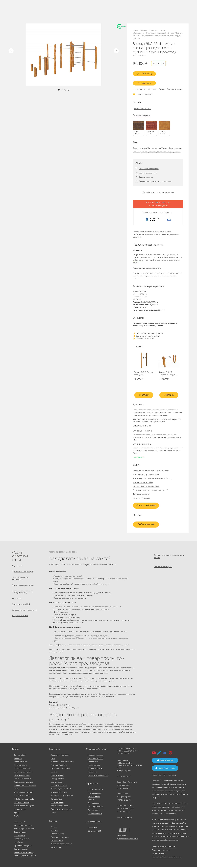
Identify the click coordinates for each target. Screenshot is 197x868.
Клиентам (53, 822)
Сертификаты (93, 762)
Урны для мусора (21, 766)
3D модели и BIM (94, 832)
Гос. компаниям (84, 12)
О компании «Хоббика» (95, 750)
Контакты (48, 14)
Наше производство (36, 11)
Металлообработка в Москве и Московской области (152, 478)
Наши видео (93, 828)
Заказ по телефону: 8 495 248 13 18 (148, 333)
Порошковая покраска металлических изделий (150, 490)
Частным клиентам (85, 10)
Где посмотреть (57, 841)
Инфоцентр (40, 14)
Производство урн (95, 814)
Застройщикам (101, 12)
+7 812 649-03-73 (119, 12)
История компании (95, 756)
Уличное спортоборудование (25, 786)
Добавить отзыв (146, 524)
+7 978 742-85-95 (142, 12)
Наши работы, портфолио (98, 776)
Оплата (54, 828)
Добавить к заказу (146, 72)
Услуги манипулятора (141, 498)
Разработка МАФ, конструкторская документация (58, 779)
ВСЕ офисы (129, 15)
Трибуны (18, 790)
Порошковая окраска (59, 786)
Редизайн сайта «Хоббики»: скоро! (99, 3)
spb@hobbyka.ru (123, 786)
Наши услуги (54, 750)
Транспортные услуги (141, 494)
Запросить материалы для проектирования (155, 179)
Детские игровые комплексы (25, 829)
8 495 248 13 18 (118, 10)
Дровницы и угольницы (23, 826)
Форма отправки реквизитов (23, 586)
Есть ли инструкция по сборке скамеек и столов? (169, 556)
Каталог (26, 11)
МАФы (17, 817)
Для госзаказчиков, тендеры (23, 572)
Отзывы (162, 87)
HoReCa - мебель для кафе (24, 800)
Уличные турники (154, 146)
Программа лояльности (161, 851)
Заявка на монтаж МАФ (21, 607)
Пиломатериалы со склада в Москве (146, 486)
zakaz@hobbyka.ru (119, 15)
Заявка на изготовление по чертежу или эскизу (23, 594)
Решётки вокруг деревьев (23, 783)
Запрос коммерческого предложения (21, 579)
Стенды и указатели (22, 796)
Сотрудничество (92, 822)
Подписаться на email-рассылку (164, 776)
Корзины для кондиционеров (25, 857)
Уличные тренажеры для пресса (145, 149)
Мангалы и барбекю (22, 803)
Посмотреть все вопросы (163, 568)
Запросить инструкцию (148, 171)
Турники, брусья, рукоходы (172, 146)
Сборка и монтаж (58, 834)
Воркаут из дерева (140, 146)
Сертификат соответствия (149, 166)
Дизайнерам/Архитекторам (88, 15)
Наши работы (49, 11)
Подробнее (138, 457)
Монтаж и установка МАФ (143, 482)
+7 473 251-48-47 (142, 10)
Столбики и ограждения (23, 793)
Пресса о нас (93, 773)
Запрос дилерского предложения (25, 614)
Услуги (33, 14)
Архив (17, 813)
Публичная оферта (159, 854)
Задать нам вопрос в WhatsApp (146, 335)
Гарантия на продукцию (60, 838)
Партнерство (91, 784)
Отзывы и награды (95, 769)
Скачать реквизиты (146, 505)
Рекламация (17, 601)
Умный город (102, 15)
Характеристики (140, 87)
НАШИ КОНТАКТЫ (124, 818)
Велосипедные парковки (23, 773)
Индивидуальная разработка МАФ (146, 474)
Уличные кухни (20, 810)
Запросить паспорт (146, 175)
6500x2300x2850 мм (143, 106)
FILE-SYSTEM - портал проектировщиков (158, 202)
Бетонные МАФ (20, 823)
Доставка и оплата (64, 14)
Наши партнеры (94, 766)
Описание (153, 87)
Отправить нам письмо (143, 338)
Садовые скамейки (21, 762)
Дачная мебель (20, 756)
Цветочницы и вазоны (23, 769)
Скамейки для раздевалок (24, 853)
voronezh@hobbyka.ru (125, 809)
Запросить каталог (64, 11)
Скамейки (18, 759)
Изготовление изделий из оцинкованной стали (151, 470)
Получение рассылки (20, 620)
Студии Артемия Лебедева (128, 839)
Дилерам (26, 14)
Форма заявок (17, 566)
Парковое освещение (22, 776)
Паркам (93, 12)
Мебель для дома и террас (24, 807)
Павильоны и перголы (22, 779)
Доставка (55, 831)
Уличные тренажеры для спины (169, 149)
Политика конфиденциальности (164, 847)
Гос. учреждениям (98, 10)
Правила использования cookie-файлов (166, 858)
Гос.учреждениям (94, 794)
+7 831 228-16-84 (142, 15)
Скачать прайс (57, 848)
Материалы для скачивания (61, 845)
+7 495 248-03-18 (124, 777)
